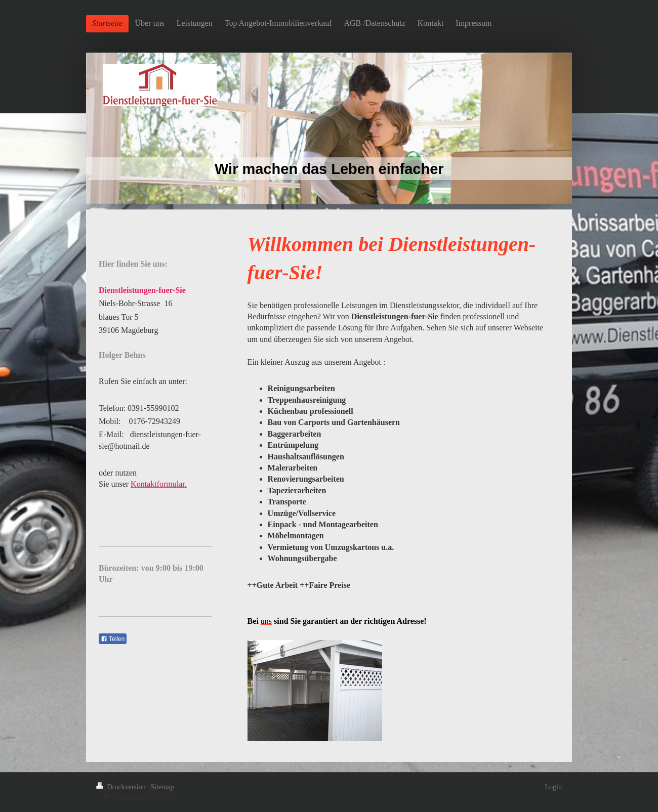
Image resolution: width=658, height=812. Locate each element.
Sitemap (162, 787)
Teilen (113, 639)
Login (553, 787)
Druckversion (122, 787)
